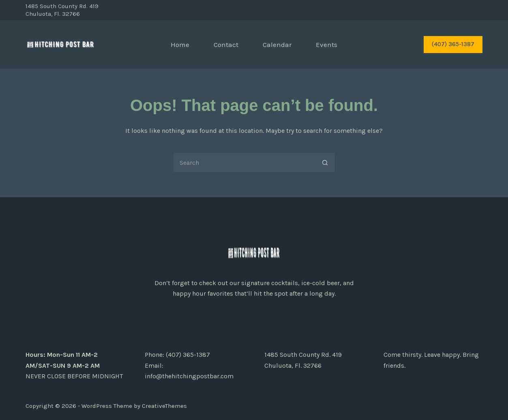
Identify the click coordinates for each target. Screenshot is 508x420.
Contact (226, 45)
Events (327, 45)
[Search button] (325, 162)
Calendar (277, 45)
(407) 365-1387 (453, 44)
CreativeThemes (164, 406)
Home (180, 45)
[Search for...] (244, 162)
